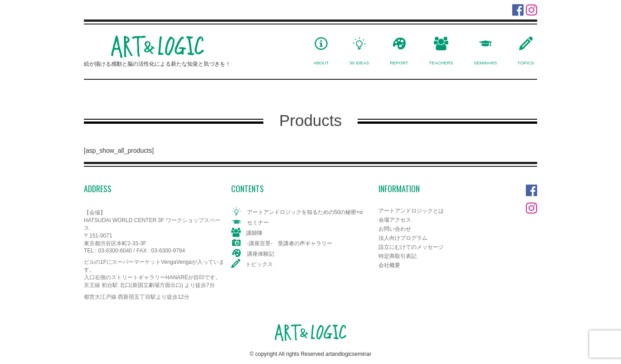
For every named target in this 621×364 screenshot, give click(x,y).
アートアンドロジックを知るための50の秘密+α (305, 212)
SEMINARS (485, 63)
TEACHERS (441, 63)
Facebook (531, 188)
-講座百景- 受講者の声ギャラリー (290, 243)
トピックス (259, 264)
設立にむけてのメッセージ (411, 247)
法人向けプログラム (403, 238)
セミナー (258, 223)
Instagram (531, 206)
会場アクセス (395, 220)
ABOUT (321, 63)
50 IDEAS (359, 63)
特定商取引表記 (398, 256)
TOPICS (526, 63)
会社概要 (389, 265)
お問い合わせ (395, 229)
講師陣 (254, 233)
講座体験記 (261, 254)
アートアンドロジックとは (411, 211)
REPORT (399, 63)
